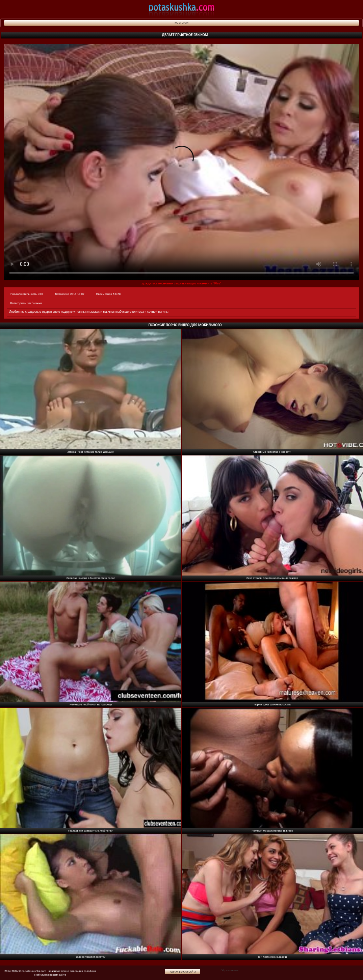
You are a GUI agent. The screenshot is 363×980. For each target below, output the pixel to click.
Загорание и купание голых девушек (91, 452)
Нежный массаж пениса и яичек (272, 830)
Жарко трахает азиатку (91, 957)
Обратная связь (229, 970)
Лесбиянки (34, 303)
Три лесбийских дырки (272, 957)
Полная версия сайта (183, 972)
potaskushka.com (182, 9)
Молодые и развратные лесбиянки (91, 830)
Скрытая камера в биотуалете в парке (91, 578)
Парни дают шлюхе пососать (272, 704)
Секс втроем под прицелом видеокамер (272, 578)
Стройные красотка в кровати (272, 452)
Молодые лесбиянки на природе (91, 704)
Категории (181, 23)
